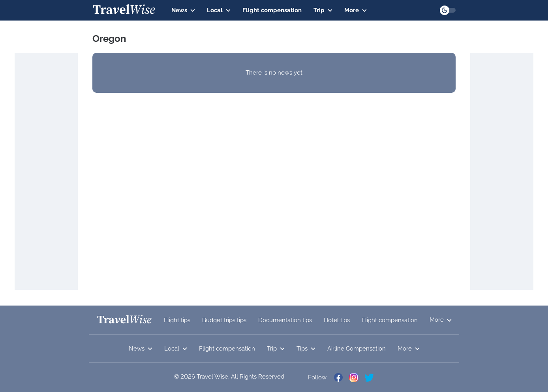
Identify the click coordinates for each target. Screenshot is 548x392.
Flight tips (177, 320)
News (183, 10)
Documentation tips (285, 320)
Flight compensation (272, 10)
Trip (323, 10)
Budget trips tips (224, 320)
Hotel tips (337, 320)
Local (219, 10)
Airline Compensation (357, 349)
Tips (306, 349)
